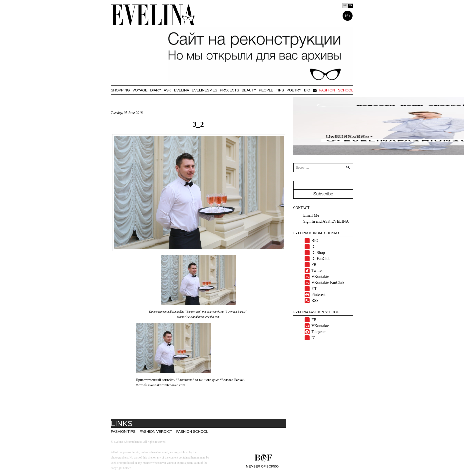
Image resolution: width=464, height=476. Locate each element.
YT (314, 288)
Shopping (120, 90)
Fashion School (192, 431)
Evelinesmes (205, 90)
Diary (156, 90)
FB (314, 264)
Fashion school (336, 90)
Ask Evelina (176, 90)
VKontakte (320, 276)
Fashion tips (123, 431)
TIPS (280, 90)
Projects (230, 90)
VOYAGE (140, 90)
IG (314, 246)
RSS (315, 300)
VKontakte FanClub (328, 282)
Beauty (249, 90)
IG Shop (318, 252)
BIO (307, 90)
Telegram (319, 332)
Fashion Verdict (156, 431)
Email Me (311, 215)
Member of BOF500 (262, 466)
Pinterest (319, 294)
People (266, 90)
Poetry (294, 90)
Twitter (317, 270)
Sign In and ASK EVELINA (326, 221)
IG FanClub (321, 258)
